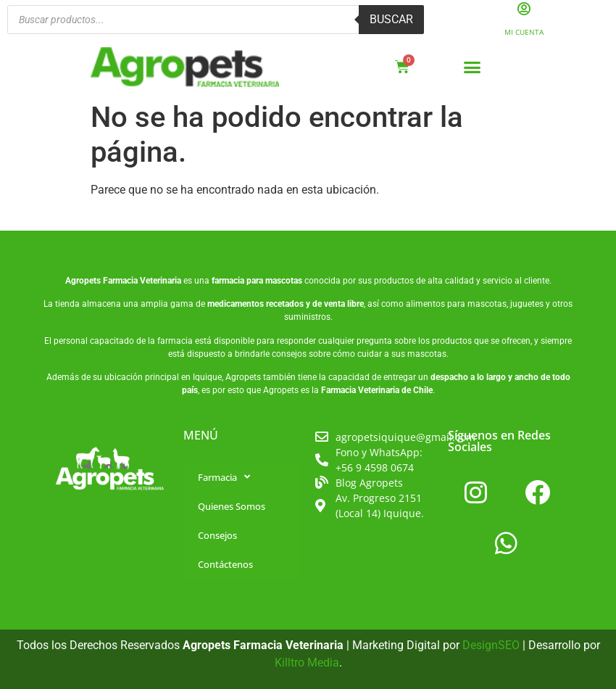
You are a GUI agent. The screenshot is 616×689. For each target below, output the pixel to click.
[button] (473, 67)
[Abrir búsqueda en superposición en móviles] (216, 20)
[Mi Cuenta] (524, 9)
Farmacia (224, 477)
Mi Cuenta (524, 32)
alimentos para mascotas (456, 305)
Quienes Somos (232, 506)
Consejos (217, 535)
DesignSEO (491, 645)
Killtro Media (307, 663)
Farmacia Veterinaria (142, 281)
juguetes (527, 305)
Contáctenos (225, 564)
